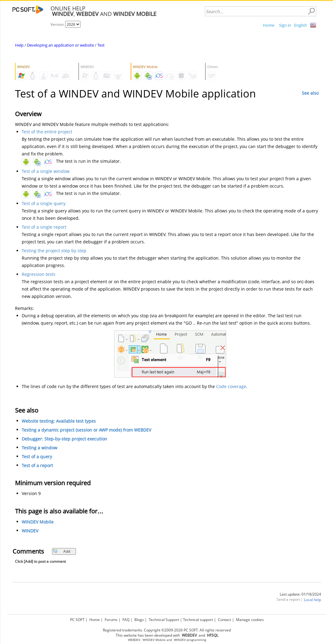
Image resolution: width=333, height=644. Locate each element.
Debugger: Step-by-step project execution (64, 439)
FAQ (126, 620)
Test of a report (37, 465)
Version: (58, 24)
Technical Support (164, 620)
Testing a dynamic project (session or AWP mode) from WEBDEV (86, 430)
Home (269, 25)
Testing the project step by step (54, 251)
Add (61, 551)
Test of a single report (44, 227)
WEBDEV (134, 640)
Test (101, 45)
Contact (224, 620)
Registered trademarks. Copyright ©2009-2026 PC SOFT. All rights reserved (167, 630)
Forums (111, 620)
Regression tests (39, 274)
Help (19, 45)
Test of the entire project (47, 132)
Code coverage (231, 386)
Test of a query (37, 457)
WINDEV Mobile (38, 522)
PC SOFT (77, 620)
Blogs (139, 620)
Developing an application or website (60, 45)
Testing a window (39, 448)
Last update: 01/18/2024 (300, 594)
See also (310, 93)
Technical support (198, 620)
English (301, 25)
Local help (312, 600)
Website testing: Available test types (59, 421)
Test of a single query (44, 203)
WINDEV (30, 531)
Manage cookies (250, 620)
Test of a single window (46, 171)
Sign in (285, 25)
